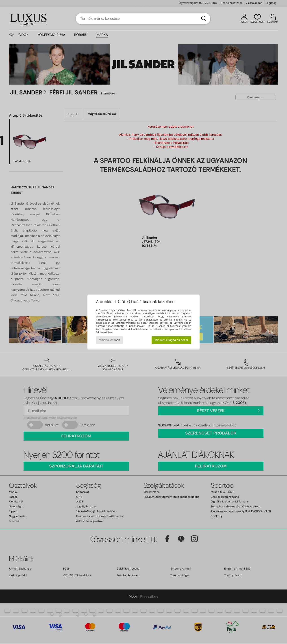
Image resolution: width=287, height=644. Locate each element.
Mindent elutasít (109, 340)
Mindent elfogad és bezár (172, 340)
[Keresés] (204, 19)
